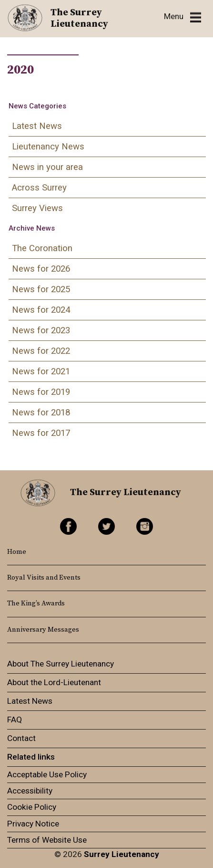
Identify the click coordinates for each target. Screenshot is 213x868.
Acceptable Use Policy (47, 774)
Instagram (145, 526)
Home (17, 552)
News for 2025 (41, 289)
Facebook (68, 526)
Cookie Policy (32, 807)
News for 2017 (41, 433)
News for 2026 (41, 269)
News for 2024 (41, 310)
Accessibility (30, 791)
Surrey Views (37, 208)
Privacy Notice (33, 824)
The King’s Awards (36, 603)
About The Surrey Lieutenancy (61, 664)
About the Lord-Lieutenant (54, 682)
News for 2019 (41, 392)
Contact (21, 738)
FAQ (15, 720)
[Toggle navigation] (183, 17)
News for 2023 (41, 330)
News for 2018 (41, 413)
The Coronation (42, 248)
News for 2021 (41, 371)
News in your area (47, 167)
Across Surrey (39, 188)
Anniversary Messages (43, 630)
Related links (31, 757)
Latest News (37, 126)
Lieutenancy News (48, 147)
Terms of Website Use (47, 840)
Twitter (106, 526)
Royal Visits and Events (44, 578)
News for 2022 (41, 351)
